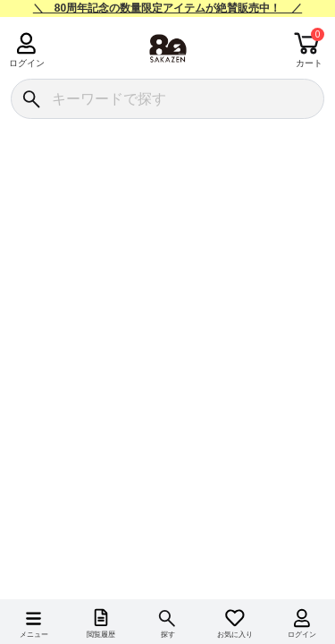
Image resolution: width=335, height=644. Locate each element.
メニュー (34, 635)
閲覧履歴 (101, 635)
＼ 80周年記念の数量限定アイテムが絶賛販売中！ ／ (167, 8)
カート (309, 63)
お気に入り (235, 635)
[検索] (31, 99)
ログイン (26, 63)
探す (168, 635)
